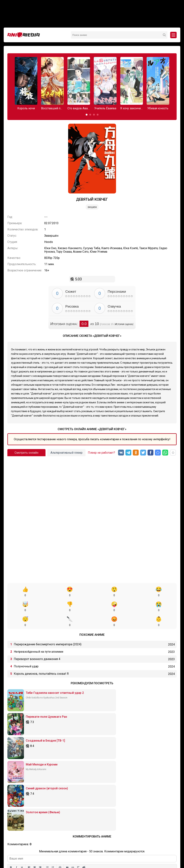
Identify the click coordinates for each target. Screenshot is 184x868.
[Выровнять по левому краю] (29, 757)
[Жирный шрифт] (11, 757)
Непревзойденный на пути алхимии (38, 637)
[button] (87, 115)
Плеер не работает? (101, 453)
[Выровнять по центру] (35, 757)
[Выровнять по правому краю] (40, 757)
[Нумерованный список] (53, 757)
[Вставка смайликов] (60, 757)
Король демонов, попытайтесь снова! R (41, 659)
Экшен (92, 207)
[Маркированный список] (47, 757)
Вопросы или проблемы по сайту (110, 848)
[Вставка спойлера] (78, 757)
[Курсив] (16, 757)
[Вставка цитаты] (67, 757)
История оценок (124, 324)
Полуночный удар (26, 651)
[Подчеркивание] (22, 757)
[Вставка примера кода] (73, 757)
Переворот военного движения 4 (37, 644)
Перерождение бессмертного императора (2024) (48, 629)
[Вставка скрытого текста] (84, 757)
